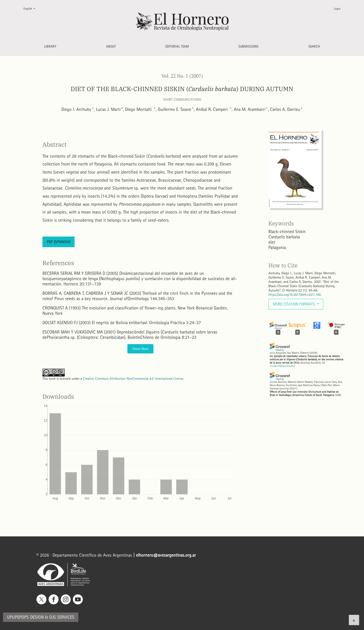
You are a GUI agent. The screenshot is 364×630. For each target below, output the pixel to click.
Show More (140, 349)
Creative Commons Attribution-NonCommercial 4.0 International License (133, 379)
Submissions (248, 46)
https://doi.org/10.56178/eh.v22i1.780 (295, 295)
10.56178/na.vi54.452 (282, 366)
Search (314, 46)
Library (50, 46)
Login (337, 9)
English (31, 8)
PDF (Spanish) (59, 242)
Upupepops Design (25, 617)
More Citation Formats (294, 304)
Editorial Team (177, 46)
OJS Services (62, 617)
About (111, 46)
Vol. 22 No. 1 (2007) (182, 76)
